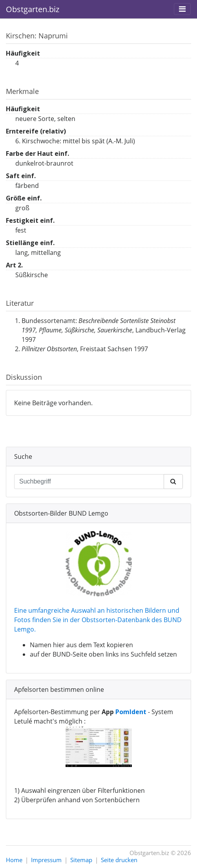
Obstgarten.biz (33, 9)
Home (14, 860)
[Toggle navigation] (182, 9)
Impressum (46, 860)
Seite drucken (119, 860)
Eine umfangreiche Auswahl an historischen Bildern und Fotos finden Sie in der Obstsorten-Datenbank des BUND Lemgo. (98, 620)
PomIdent (131, 712)
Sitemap (81, 860)
